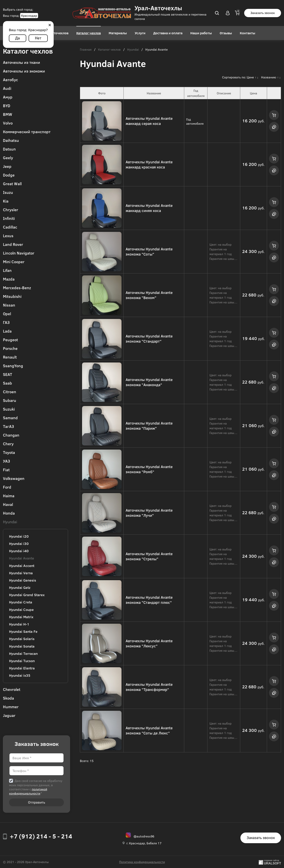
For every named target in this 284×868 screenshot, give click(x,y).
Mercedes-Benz (17, 288)
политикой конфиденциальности (28, 791)
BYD (7, 105)
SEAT (8, 374)
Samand (10, 418)
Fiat (6, 470)
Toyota (9, 452)
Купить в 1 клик (274, 127)
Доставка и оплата (168, 33)
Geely (8, 158)
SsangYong (13, 366)
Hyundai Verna (21, 573)
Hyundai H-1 (19, 624)
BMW (8, 114)
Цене (250, 77)
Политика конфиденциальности (142, 862)
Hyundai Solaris (22, 639)
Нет (38, 38)
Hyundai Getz (20, 587)
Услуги (140, 33)
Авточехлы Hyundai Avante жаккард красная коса (149, 164)
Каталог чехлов (89, 33)
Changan (11, 435)
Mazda (9, 279)
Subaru (10, 400)
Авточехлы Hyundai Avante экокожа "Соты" (149, 252)
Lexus (8, 236)
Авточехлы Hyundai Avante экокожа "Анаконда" (149, 382)
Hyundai (10, 522)
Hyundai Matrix (21, 617)
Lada (7, 331)
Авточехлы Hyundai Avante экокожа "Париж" (149, 426)
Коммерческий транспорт (27, 132)
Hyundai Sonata (22, 646)
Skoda (8, 698)
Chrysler (11, 210)
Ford (7, 487)
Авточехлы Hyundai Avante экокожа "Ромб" (149, 469)
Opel (7, 314)
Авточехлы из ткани (21, 62)
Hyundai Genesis (23, 580)
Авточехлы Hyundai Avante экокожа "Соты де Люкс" (149, 730)
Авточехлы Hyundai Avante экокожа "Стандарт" (149, 339)
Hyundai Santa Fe (23, 631)
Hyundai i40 (19, 551)
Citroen (10, 392)
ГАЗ (6, 322)
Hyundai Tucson (22, 661)
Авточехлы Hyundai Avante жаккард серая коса (149, 121)
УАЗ (7, 461)
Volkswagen (14, 478)
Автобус (10, 79)
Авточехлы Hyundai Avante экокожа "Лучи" (149, 513)
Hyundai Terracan (23, 653)
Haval (8, 504)
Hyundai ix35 (20, 675)
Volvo (8, 123)
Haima (9, 496)
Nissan (9, 305)
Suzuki (9, 409)
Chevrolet (12, 689)
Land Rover (13, 244)
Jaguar (9, 715)
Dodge (9, 175)
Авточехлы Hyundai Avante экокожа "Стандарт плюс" (149, 600)
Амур (8, 97)
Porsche (10, 348)
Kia (6, 201)
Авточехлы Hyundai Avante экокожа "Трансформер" (149, 687)
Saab (7, 383)
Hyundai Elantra (22, 668)
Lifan (7, 270)
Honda (9, 513)
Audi (7, 88)
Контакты (248, 33)
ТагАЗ (8, 426)
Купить (274, 115)
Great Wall (12, 184)
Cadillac (10, 227)
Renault (10, 357)
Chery (8, 444)
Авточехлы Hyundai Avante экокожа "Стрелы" (149, 556)
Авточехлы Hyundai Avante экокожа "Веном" (149, 295)
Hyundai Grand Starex (27, 595)
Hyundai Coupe (21, 610)
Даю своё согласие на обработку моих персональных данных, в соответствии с (36, 787)
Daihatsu (11, 140)
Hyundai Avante (22, 558)
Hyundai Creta (21, 602)
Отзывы (226, 33)
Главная (86, 50)
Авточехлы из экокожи (24, 71)
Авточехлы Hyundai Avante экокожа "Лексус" (149, 643)
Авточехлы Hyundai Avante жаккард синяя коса (149, 208)
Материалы (118, 33)
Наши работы (201, 33)
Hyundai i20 (19, 536)
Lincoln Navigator (19, 253)
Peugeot (10, 340)
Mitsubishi (12, 296)
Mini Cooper (14, 262)
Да (18, 38)
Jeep (7, 166)
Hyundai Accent (22, 566)
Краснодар (29, 15)
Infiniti (9, 218)
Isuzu (8, 192)
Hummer (11, 707)
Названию (269, 77)
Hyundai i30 (19, 544)
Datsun (9, 149)
